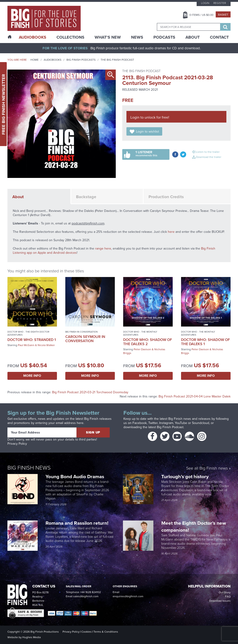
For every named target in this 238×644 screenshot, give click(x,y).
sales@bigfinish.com (86, 596)
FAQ (228, 597)
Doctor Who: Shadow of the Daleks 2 (148, 342)
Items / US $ (201, 15)
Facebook (140, 423)
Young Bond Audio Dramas (75, 476)
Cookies (86, 632)
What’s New (108, 37)
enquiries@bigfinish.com (128, 596)
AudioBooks (33, 37)
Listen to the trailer (208, 152)
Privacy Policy (17, 444)
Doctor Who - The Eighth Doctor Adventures (28, 333)
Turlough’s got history (186, 476)
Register (220, 3)
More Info (32, 376)
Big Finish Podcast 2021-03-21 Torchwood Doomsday (90, 392)
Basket (223, 15)
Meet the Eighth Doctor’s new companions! (194, 526)
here (171, 232)
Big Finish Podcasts (81, 60)
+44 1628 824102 (90, 592)
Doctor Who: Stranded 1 (32, 340)
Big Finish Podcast (170, 427)
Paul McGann (26, 345)
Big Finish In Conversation (81, 332)
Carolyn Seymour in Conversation (85, 339)
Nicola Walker (46, 345)
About (193, 37)
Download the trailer (209, 157)
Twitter (153, 423)
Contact (219, 37)
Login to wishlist (147, 132)
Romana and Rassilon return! (78, 523)
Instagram (166, 423)
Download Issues (220, 601)
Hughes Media (31, 637)
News (137, 37)
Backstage (86, 197)
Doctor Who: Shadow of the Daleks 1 (205, 342)
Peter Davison (142, 349)
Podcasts (164, 37)
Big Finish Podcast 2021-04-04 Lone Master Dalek (195, 396)
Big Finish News (29, 468)
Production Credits (166, 197)
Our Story (225, 592)
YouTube (181, 423)
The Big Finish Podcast (117, 60)
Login (205, 3)
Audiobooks (53, 60)
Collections (70, 37)
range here (103, 249)
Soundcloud (201, 423)
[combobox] (188, 27)
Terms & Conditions (106, 632)
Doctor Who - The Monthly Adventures (140, 333)
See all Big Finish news (207, 469)
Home (35, 60)
